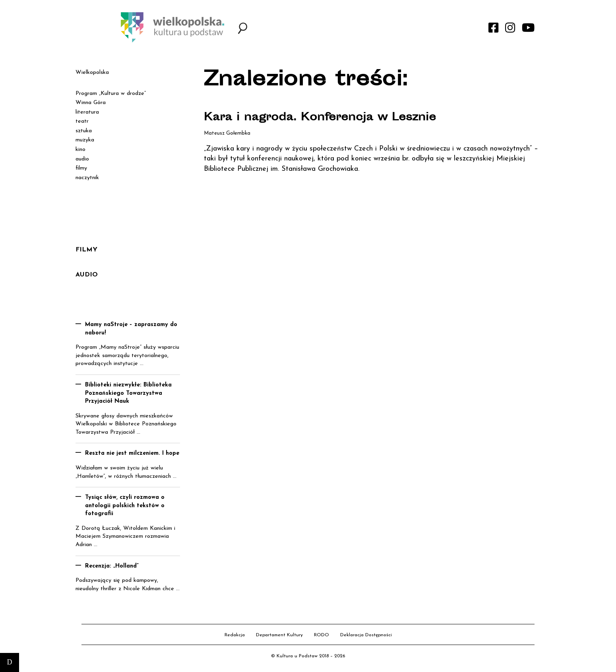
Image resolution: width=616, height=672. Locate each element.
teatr (82, 121)
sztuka (84, 131)
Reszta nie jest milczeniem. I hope (132, 453)
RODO (322, 635)
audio (82, 159)
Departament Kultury (279, 635)
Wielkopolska (92, 72)
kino (80, 150)
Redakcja (235, 635)
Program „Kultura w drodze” (111, 94)
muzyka (85, 140)
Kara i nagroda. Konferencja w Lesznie (322, 118)
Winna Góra (91, 103)
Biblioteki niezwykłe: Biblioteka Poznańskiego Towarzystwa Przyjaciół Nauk (128, 393)
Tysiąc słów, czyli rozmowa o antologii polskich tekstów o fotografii (125, 506)
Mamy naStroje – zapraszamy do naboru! (131, 329)
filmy (81, 168)
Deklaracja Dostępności (366, 635)
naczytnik (87, 178)
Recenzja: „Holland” (112, 566)
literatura (87, 112)
